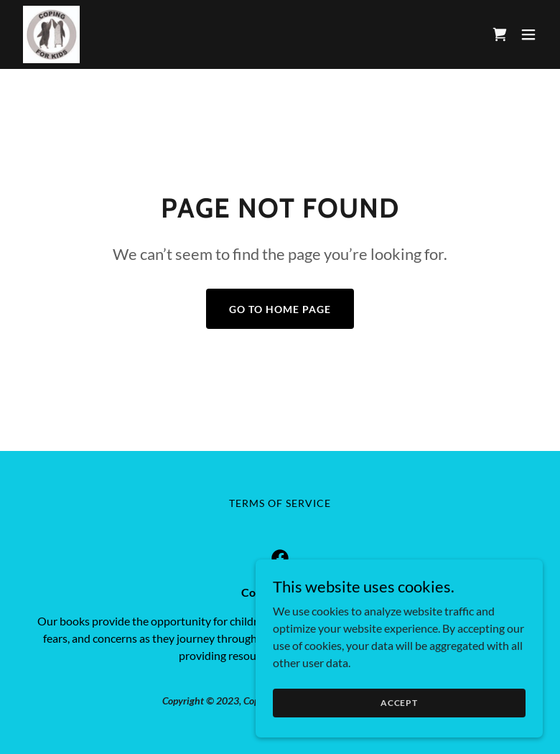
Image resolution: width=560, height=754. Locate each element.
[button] (528, 34)
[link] (51, 34)
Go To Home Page (280, 309)
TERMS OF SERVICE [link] (280, 503)
